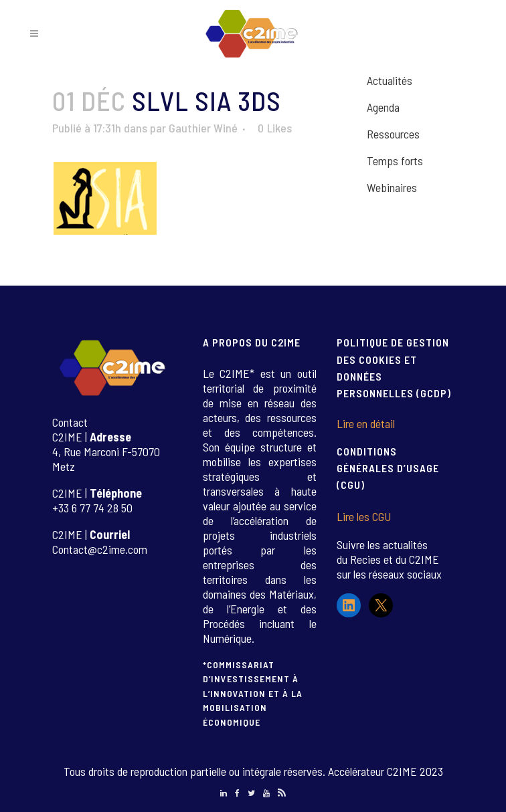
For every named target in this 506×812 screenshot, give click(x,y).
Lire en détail (366, 423)
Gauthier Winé (203, 128)
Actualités (390, 80)
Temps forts (395, 161)
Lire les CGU (364, 516)
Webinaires (392, 187)
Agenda (383, 107)
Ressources (393, 134)
